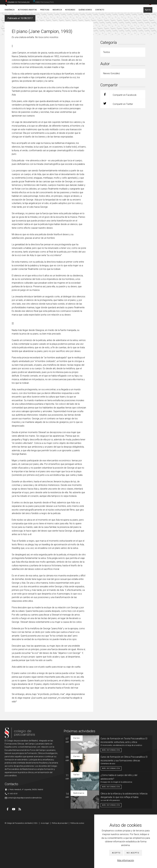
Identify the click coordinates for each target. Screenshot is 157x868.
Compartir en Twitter (117, 144)
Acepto (116, 853)
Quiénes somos (85, 22)
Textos (21, 29)
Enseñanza (10, 22)
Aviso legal (45, 864)
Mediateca (57, 22)
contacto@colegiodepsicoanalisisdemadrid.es (25, 838)
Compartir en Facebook (118, 135)
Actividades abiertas (27, 22)
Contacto (100, 22)
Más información (126, 860)
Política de (77, 864)
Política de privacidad (60, 864)
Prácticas (45, 22)
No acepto (133, 853)
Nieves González (32, 29)
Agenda (148, 22)
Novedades (70, 22)
